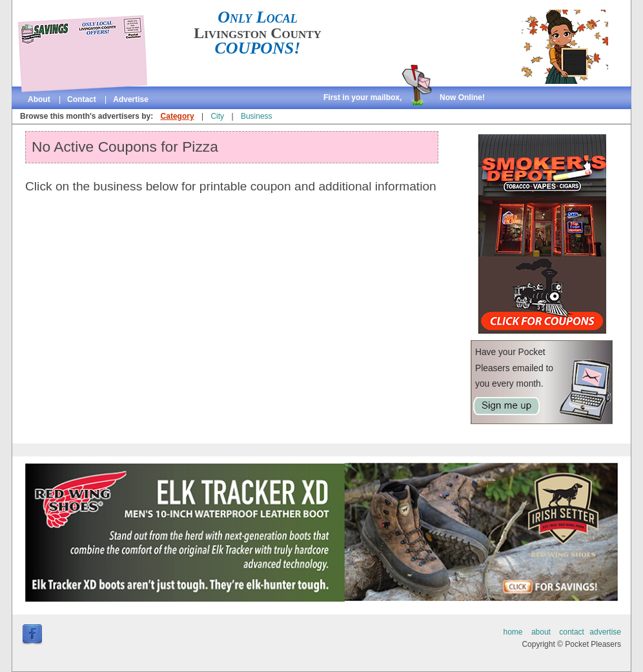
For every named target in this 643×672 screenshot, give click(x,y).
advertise (131, 99)
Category (178, 116)
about (39, 99)
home (513, 632)
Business (257, 116)
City (217, 116)
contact (82, 99)
